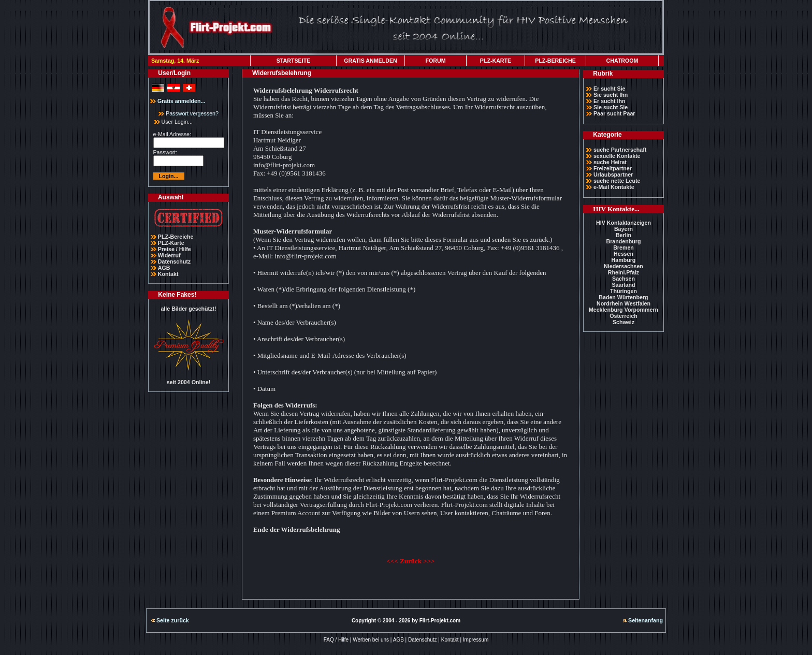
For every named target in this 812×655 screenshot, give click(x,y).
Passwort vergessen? (189, 113)
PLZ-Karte (171, 243)
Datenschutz (174, 261)
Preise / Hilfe (175, 249)
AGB (164, 268)
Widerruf (169, 255)
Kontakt (168, 274)
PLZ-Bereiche (176, 237)
